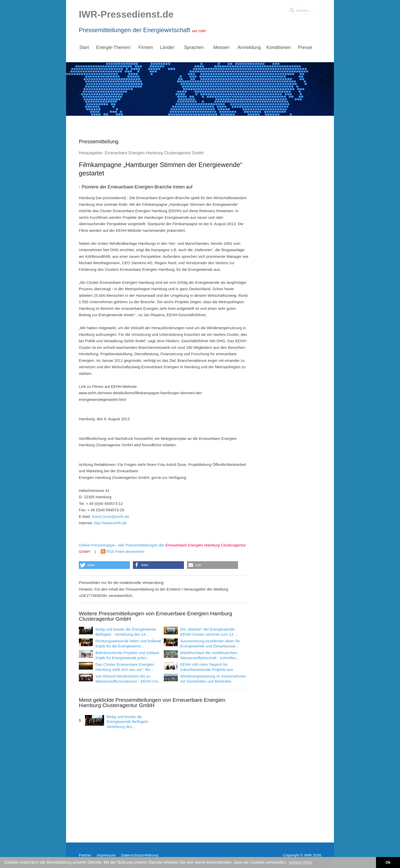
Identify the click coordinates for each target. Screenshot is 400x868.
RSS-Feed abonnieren (123, 551)
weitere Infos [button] (301, 862)
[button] (104, 565)
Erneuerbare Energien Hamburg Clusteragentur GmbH (154, 153)
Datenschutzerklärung (140, 855)
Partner (85, 855)
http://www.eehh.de (110, 523)
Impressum (106, 855)
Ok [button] (388, 862)
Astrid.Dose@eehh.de (110, 516)
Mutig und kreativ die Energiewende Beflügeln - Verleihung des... (129, 722)
